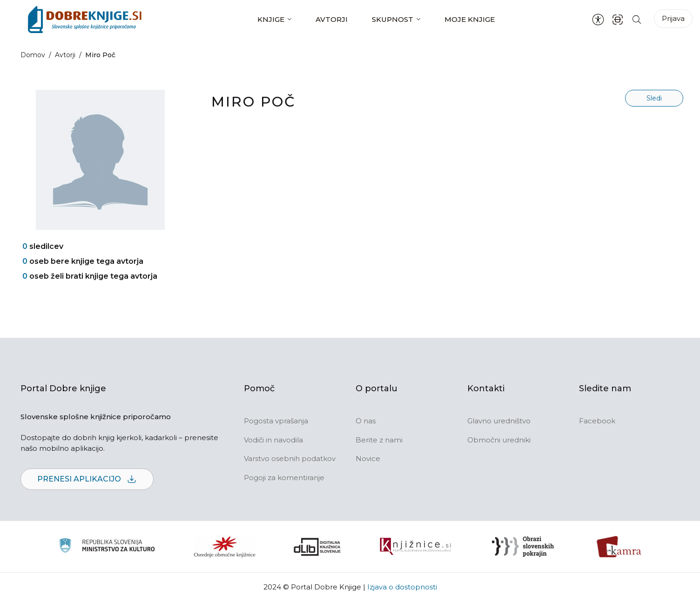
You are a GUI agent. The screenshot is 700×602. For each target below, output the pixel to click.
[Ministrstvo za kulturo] (107, 547)
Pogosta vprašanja (276, 421)
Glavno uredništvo (499, 421)
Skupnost (393, 19)
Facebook (597, 421)
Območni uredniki (499, 440)
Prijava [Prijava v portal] (673, 18)
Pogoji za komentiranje (284, 478)
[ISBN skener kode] (618, 19)
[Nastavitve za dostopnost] (598, 20)
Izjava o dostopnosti (402, 587)
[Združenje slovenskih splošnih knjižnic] (415, 547)
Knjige (271, 19)
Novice (368, 458)
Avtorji (332, 19)
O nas (366, 421)
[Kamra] (619, 547)
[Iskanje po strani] (637, 19)
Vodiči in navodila (273, 440)
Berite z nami (379, 440)
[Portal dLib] (317, 547)
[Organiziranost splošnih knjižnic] (225, 547)
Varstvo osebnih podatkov (290, 458)
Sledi (654, 98)
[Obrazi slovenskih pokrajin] (523, 547)
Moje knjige (470, 19)
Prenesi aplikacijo (87, 479)
